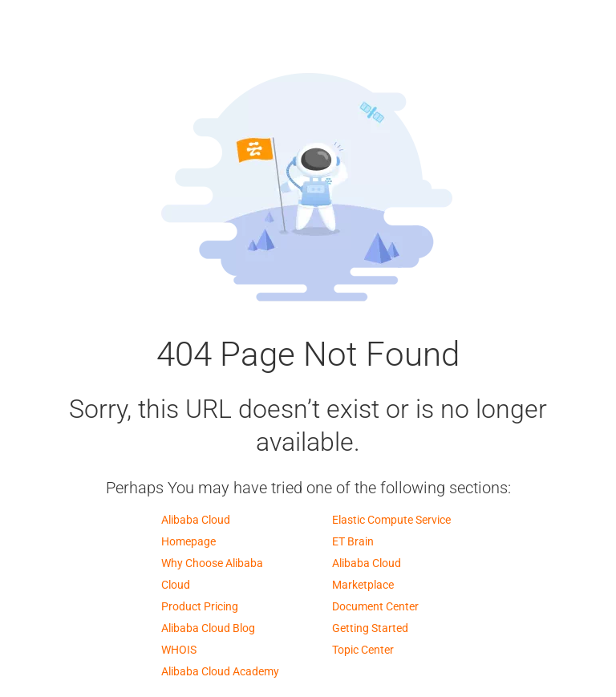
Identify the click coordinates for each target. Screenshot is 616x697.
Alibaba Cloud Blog (208, 628)
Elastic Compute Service (391, 520)
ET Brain (353, 541)
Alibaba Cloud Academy (220, 671)
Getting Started (370, 628)
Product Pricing (200, 606)
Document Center (375, 606)
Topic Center (363, 650)
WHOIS (179, 650)
